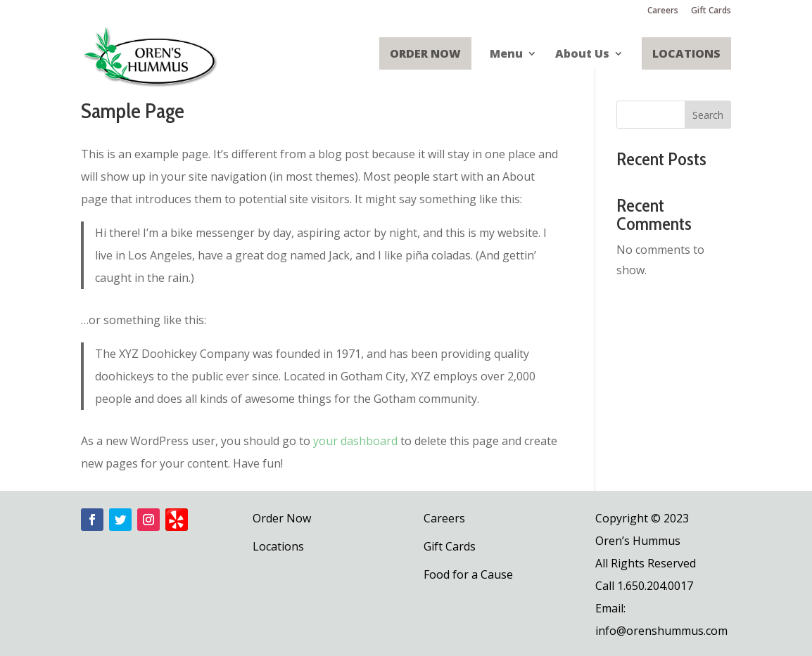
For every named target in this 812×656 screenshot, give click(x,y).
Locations (686, 53)
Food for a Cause (468, 574)
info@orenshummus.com (661, 631)
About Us (582, 54)
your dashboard (355, 441)
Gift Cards (711, 11)
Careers (663, 11)
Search (708, 115)
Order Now (425, 53)
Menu (506, 54)
